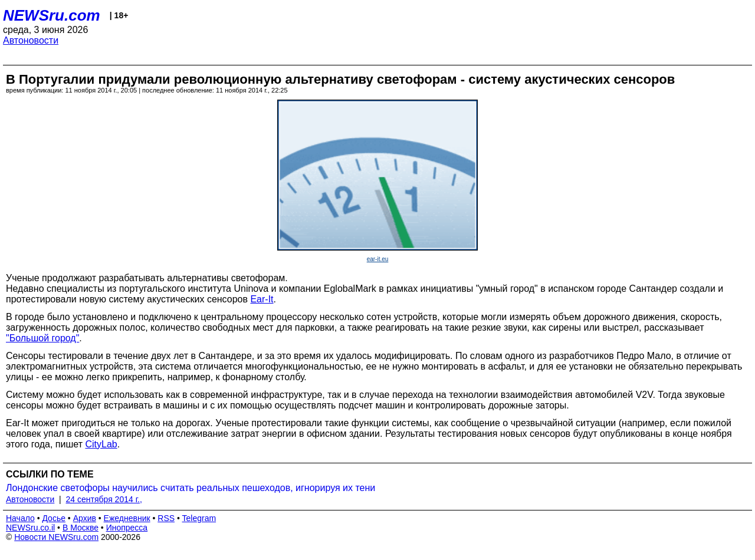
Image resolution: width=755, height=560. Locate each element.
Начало (20, 518)
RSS (166, 518)
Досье (54, 518)
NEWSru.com (52, 15)
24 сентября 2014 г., (104, 499)
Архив (85, 518)
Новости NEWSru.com (56, 537)
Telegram (199, 518)
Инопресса (127, 528)
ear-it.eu (378, 259)
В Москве (81, 528)
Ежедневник (127, 518)
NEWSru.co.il (30, 528)
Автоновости (31, 40)
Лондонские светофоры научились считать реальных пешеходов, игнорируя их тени (191, 488)
